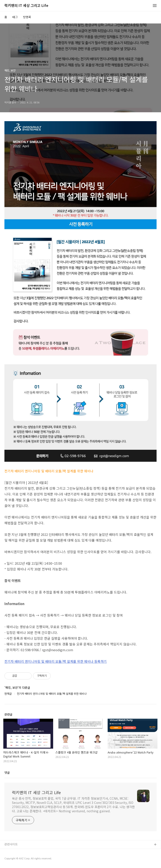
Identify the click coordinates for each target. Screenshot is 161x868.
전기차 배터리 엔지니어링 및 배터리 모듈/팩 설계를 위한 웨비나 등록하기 (56, 661)
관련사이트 (11, 844)
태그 (15, 17)
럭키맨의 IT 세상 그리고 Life (26, 6)
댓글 (7, 772)
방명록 (27, 17)
